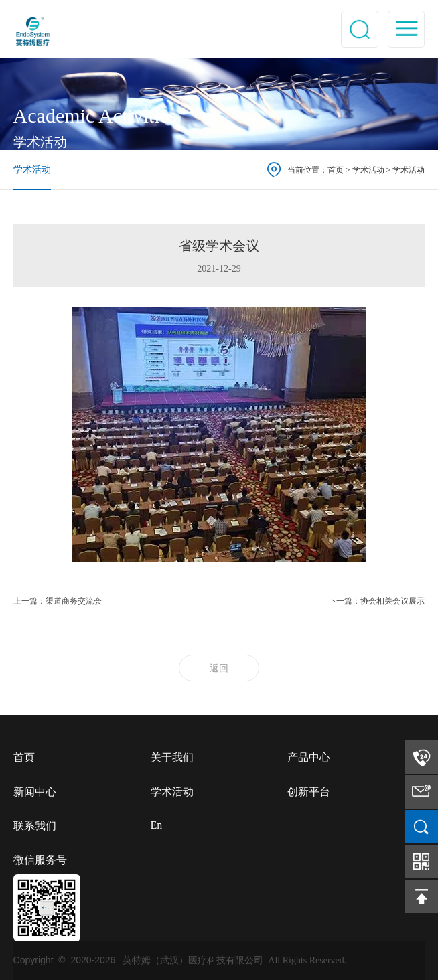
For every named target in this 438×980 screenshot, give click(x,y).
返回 (219, 668)
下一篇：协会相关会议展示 (376, 601)
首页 (336, 170)
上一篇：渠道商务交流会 (58, 601)
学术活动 (32, 170)
